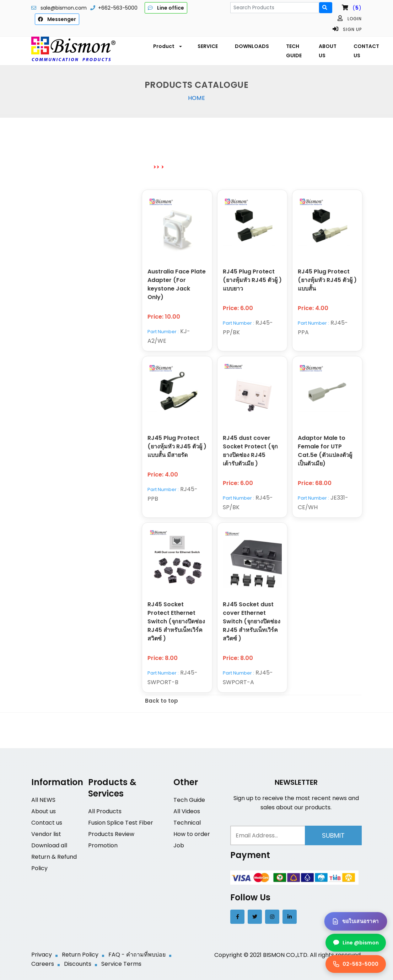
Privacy (42, 955)
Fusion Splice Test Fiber (121, 823)
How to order (192, 834)
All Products (105, 811)
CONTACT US (366, 51)
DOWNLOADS (252, 46)
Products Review (111, 834)
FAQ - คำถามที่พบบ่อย (137, 955)
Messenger (57, 19)
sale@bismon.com (64, 8)
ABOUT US (328, 51)
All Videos (187, 811)
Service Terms (121, 964)
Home (196, 98)
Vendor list (46, 834)
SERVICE (208, 46)
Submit (333, 835)
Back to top (161, 701)
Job (179, 845)
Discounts (78, 964)
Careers (43, 964)
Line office (166, 8)
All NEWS (43, 800)
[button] (167, 46)
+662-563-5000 (118, 8)
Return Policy (80, 955)
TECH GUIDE (294, 51)
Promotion (103, 845)
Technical (187, 823)
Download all (49, 845)
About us (44, 811)
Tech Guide (189, 800)
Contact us (47, 823)
